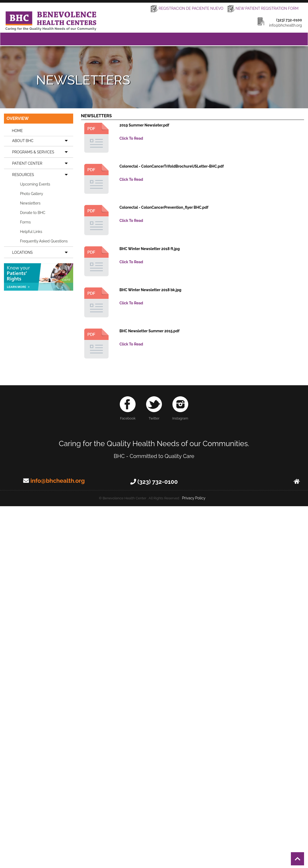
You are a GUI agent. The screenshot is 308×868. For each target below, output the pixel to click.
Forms (25, 222)
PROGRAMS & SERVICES (43, 152)
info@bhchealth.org (57, 481)
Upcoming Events (35, 184)
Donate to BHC (33, 213)
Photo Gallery (32, 194)
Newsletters (30, 203)
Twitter (154, 408)
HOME (17, 131)
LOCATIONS (43, 252)
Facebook (128, 408)
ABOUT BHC (43, 140)
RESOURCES (43, 174)
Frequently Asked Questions (44, 241)
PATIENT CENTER (43, 163)
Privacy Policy (193, 498)
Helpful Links (31, 232)
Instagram (180, 408)
